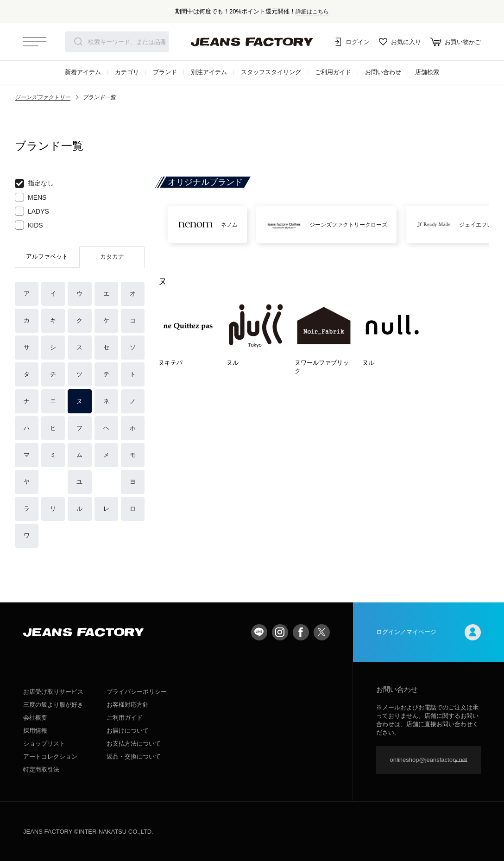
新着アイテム (83, 72)
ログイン (351, 42)
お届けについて (128, 731)
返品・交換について (134, 757)
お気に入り (400, 42)
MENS (31, 197)
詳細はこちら (312, 11)
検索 (78, 42)
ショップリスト (44, 744)
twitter (322, 632)
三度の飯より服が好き (53, 705)
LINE (259, 632)
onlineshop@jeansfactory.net (429, 760)
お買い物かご (456, 42)
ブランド (165, 72)
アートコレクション (50, 757)
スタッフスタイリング (271, 72)
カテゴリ (127, 72)
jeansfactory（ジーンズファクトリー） (252, 42)
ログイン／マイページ (428, 632)
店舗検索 (427, 72)
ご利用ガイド (333, 72)
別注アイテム (209, 72)
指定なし (34, 184)
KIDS (29, 225)
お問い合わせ (383, 72)
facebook (301, 632)
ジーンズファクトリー (43, 97)
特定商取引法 (41, 769)
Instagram (280, 632)
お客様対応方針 (128, 705)
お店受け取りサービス (53, 692)
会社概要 (35, 718)
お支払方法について (134, 744)
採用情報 (35, 731)
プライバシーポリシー (137, 692)
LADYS (32, 211)
